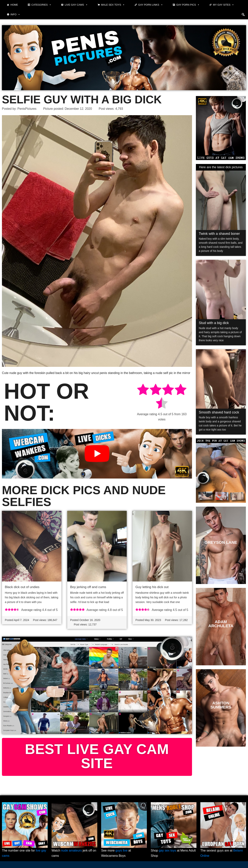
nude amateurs (71, 850)
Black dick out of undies (22, 587)
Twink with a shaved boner (219, 234)
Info (15, 15)
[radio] (143, 390)
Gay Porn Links (151, 5)
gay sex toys (167, 850)
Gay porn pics (188, 5)
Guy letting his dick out (152, 587)
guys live (121, 850)
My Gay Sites (223, 5)
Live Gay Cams (76, 5)
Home (14, 5)
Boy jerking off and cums (88, 587)
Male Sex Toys (113, 5)
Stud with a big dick (214, 323)
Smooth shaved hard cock (219, 412)
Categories (41, 5)
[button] (243, 15)
